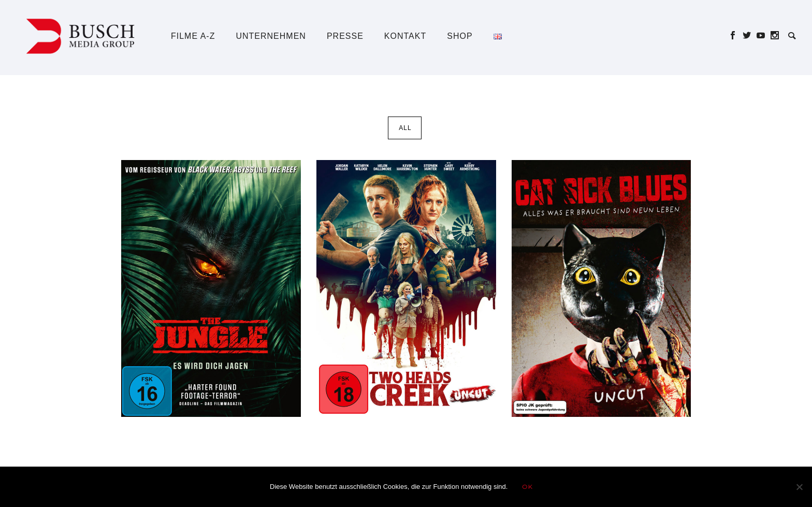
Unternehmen (271, 36)
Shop (460, 36)
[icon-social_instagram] (775, 35)
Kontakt (405, 36)
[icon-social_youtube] (764, 35)
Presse (345, 36)
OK (527, 487)
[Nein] (799, 487)
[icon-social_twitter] (750, 35)
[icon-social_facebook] (736, 35)
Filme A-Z (193, 36)
